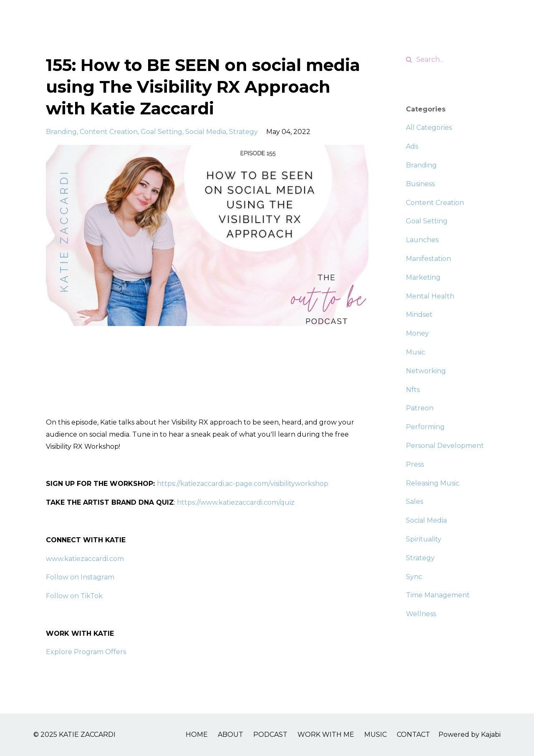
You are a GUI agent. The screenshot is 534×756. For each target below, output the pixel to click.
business (420, 184)
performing (425, 427)
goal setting (161, 132)
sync (414, 577)
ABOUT (230, 735)
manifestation (428, 259)
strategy (243, 132)
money (417, 333)
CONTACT (413, 735)
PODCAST (270, 735)
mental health (430, 296)
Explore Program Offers (86, 652)
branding (61, 132)
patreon (420, 408)
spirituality (424, 539)
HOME (197, 735)
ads (412, 146)
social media (206, 132)
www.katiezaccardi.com (85, 559)
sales (414, 502)
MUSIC (375, 735)
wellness (421, 614)
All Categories (429, 128)
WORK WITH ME (326, 735)
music (416, 352)
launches (422, 240)
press (415, 464)
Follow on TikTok (74, 596)
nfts (413, 390)
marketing (423, 277)
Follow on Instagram (80, 577)
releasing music (433, 483)
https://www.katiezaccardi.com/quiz (236, 502)
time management (438, 595)
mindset (419, 315)
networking (426, 371)
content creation (109, 132)
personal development (445, 446)
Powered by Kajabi (470, 735)
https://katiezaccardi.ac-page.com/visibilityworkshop (243, 484)
